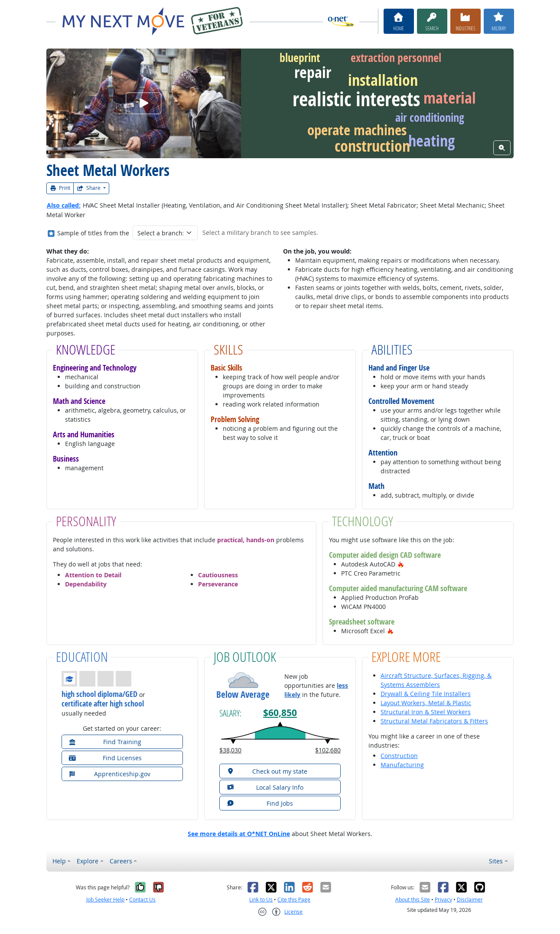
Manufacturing (402, 765)
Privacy (443, 900)
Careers (121, 861)
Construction (399, 756)
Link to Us (261, 900)
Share (89, 188)
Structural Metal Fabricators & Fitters (434, 721)
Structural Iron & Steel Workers (426, 712)
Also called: (64, 205)
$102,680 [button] (328, 750)
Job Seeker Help (105, 900)
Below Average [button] (243, 695)
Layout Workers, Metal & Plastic (426, 703)
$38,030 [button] (230, 750)
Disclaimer (470, 900)
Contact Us (142, 900)
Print (60, 188)
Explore (88, 861)
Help (59, 861)
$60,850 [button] (280, 713)
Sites (496, 861)
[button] (401, 564)
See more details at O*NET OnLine (239, 834)
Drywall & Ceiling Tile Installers (426, 694)
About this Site (413, 900)
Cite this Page (294, 900)
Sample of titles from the (93, 233)
